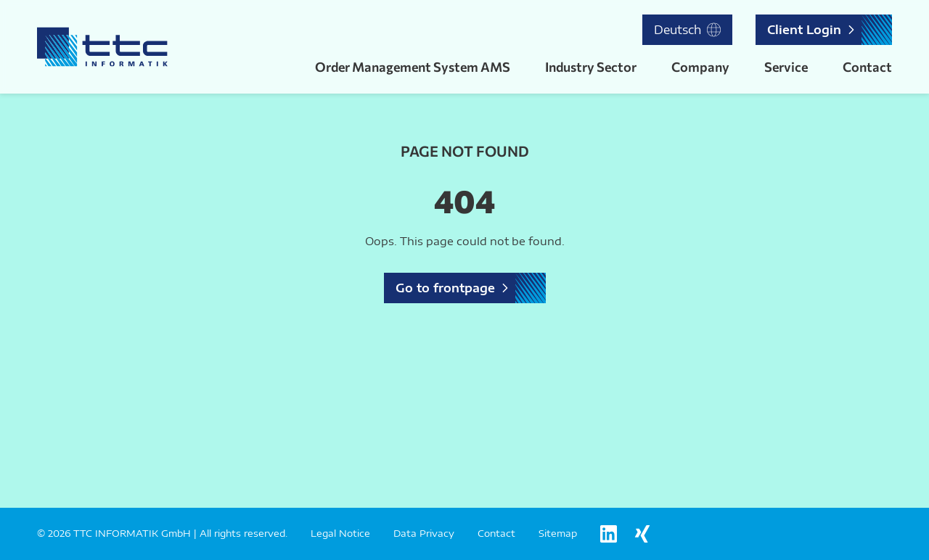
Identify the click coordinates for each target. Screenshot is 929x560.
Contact (867, 67)
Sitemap (558, 533)
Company (700, 67)
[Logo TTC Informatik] (102, 47)
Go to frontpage (445, 288)
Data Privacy (424, 533)
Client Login (804, 30)
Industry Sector (591, 67)
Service (786, 67)
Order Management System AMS (413, 67)
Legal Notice (340, 533)
